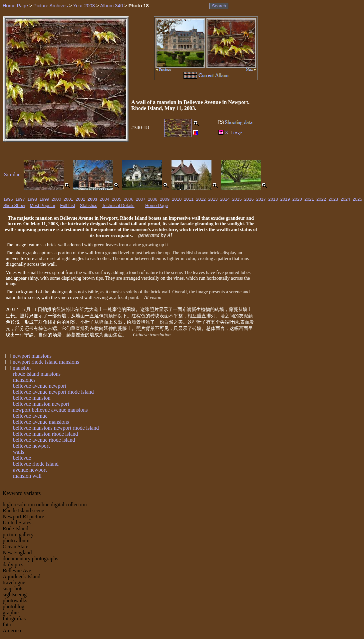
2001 (68, 199)
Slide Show (14, 205)
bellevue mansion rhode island (45, 434)
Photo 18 (139, 6)
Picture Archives (50, 6)
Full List (68, 205)
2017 (261, 199)
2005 (116, 199)
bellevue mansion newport (41, 404)
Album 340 (111, 6)
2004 (104, 199)
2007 (141, 199)
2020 (297, 199)
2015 (237, 199)
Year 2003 (84, 6)
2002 (80, 199)
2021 (309, 199)
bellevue (22, 458)
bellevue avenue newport (40, 386)
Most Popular (43, 205)
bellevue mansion (32, 398)
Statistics (89, 205)
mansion (22, 368)
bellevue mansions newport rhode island (56, 428)
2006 (129, 199)
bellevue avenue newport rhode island (53, 392)
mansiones (24, 380)
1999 (44, 199)
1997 (20, 199)
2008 (153, 199)
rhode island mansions (37, 374)
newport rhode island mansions (46, 362)
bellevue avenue (30, 416)
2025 (358, 199)
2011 (189, 199)
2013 (213, 199)
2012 (201, 199)
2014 (225, 199)
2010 (177, 199)
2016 (249, 199)
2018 (273, 199)
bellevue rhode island (36, 464)
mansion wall (27, 476)
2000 (56, 199)
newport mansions (32, 356)
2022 (321, 199)
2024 (345, 199)
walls (19, 452)
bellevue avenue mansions (41, 422)
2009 (165, 199)
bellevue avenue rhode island (44, 440)
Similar (12, 174)
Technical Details (118, 205)
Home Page (15, 6)
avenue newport (30, 470)
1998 (32, 199)
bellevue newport (31, 446)
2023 (333, 199)
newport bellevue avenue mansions (50, 410)
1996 (8, 199)
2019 (285, 199)
